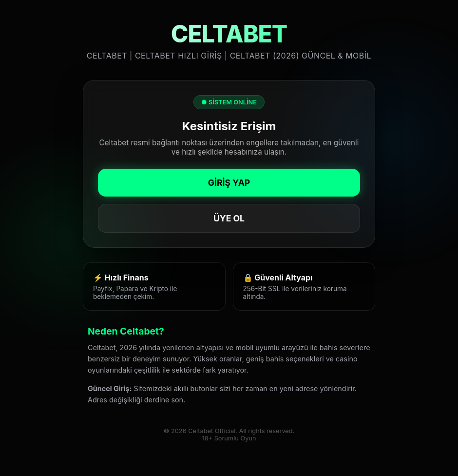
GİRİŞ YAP (229, 183)
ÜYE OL (229, 218)
